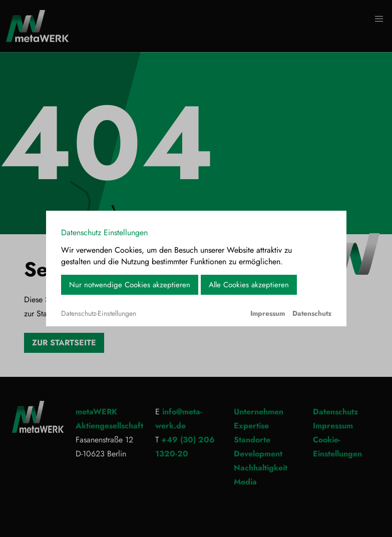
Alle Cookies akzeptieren (249, 285)
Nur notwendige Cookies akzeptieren (130, 285)
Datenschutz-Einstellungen (99, 313)
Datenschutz (312, 313)
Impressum (268, 313)
